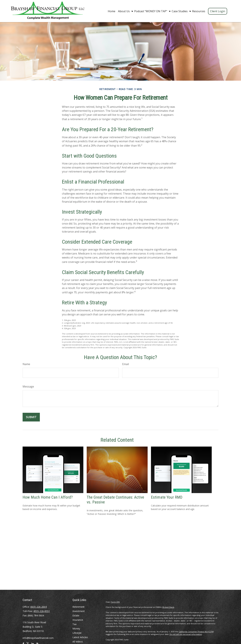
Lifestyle (77, 633)
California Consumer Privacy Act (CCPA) (196, 632)
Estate (76, 615)
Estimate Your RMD (167, 497)
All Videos (78, 642)
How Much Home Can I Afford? (48, 497)
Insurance (78, 620)
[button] (112, 11)
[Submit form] (31, 417)
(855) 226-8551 (42, 611)
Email (126, 364)
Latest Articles (80, 637)
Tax (74, 624)
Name (26, 364)
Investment (79, 611)
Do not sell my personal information (186, 634)
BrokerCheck (168, 607)
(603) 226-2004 (38, 607)
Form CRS (115, 602)
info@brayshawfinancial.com (38, 638)
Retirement (78, 607)
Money (76, 629)
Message (28, 387)
